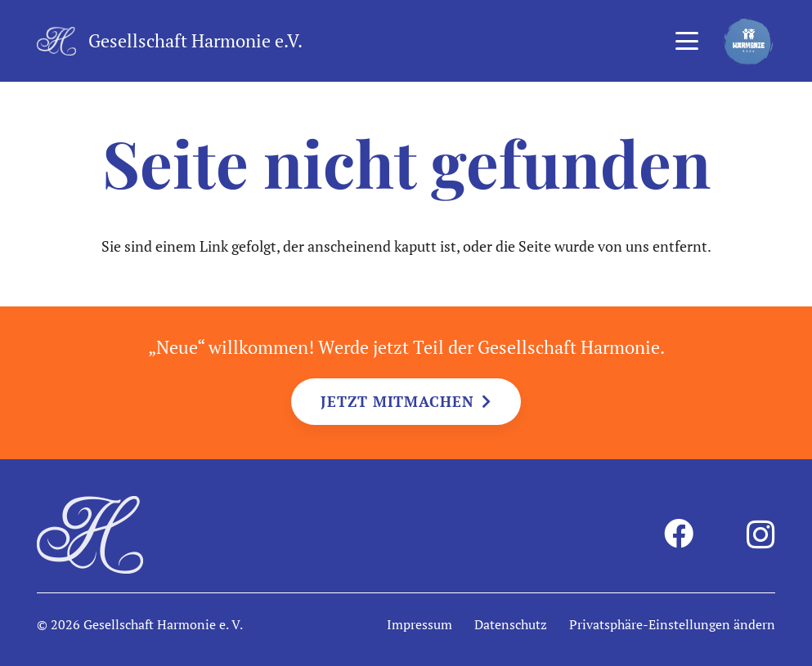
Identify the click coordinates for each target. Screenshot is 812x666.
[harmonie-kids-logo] (749, 41)
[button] (686, 41)
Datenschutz (511, 624)
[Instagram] (761, 535)
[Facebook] (679, 534)
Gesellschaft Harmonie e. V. (163, 624)
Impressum (419, 624)
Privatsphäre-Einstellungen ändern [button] (672, 624)
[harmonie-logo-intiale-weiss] (56, 41)
